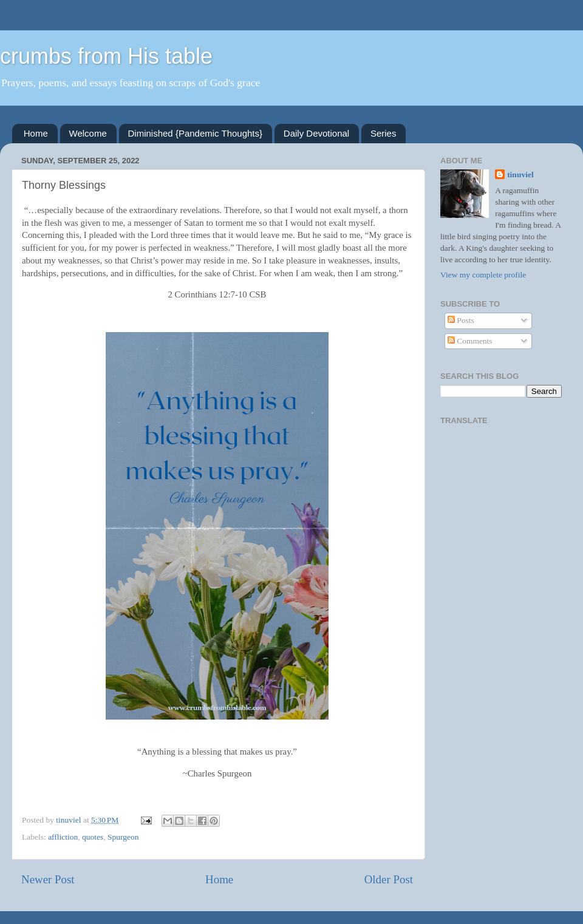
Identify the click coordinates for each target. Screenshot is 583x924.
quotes (93, 837)
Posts (461, 320)
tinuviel (520, 175)
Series (384, 133)
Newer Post (48, 879)
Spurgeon (123, 837)
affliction (63, 837)
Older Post (389, 879)
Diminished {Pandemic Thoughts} (196, 133)
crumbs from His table (106, 56)
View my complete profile (483, 275)
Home (36, 133)
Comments (470, 341)
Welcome (88, 133)
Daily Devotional (316, 133)
